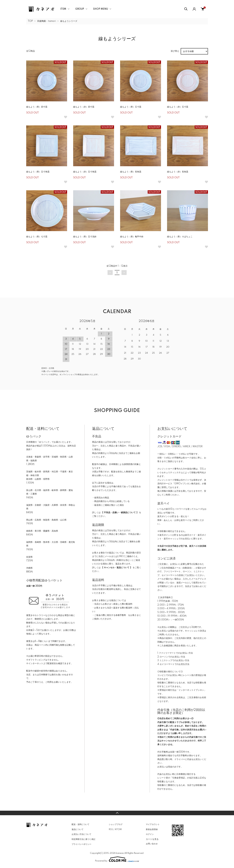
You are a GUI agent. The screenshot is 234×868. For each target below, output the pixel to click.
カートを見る (152, 839)
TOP (30, 21)
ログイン (150, 834)
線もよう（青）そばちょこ (180, 237)
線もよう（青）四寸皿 (37, 107)
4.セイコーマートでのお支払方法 (173, 664)
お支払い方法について (81, 834)
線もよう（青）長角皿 (131, 172)
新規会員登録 (152, 829)
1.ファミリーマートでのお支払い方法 (175, 653)
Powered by (117, 859)
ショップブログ (116, 824)
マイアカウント (153, 824)
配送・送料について (80, 824)
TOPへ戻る (117, 813)
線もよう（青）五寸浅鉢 (85, 237)
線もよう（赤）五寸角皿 (85, 172)
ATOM (118, 829)
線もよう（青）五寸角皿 (38, 172)
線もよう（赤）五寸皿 (178, 107)
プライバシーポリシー (81, 844)
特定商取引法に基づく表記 (83, 839)
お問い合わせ (152, 844)
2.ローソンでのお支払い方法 (171, 657)
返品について (78, 829)
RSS (111, 829)
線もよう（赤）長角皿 (178, 172)
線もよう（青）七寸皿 (37, 237)
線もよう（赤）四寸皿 (84, 107)
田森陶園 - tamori (47, 21)
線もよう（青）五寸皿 (131, 107)
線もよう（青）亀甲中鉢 (132, 237)
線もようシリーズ (69, 21)
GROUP (80, 9)
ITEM (63, 9)
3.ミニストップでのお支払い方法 (173, 660)
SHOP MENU (101, 9)
